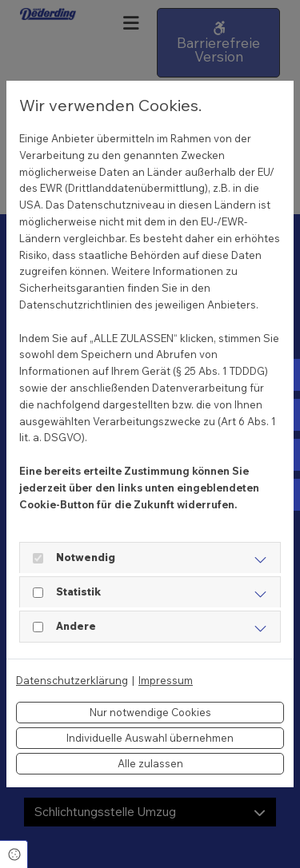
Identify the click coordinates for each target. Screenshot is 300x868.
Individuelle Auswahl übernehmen (150, 738)
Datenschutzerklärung (72, 680)
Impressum (166, 680)
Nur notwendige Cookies (150, 712)
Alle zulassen (150, 763)
